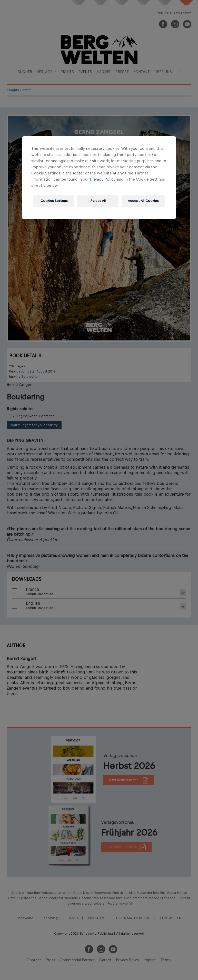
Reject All (98, 201)
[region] (99, 178)
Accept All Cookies (143, 201)
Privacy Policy (103, 179)
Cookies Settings (54, 201)
